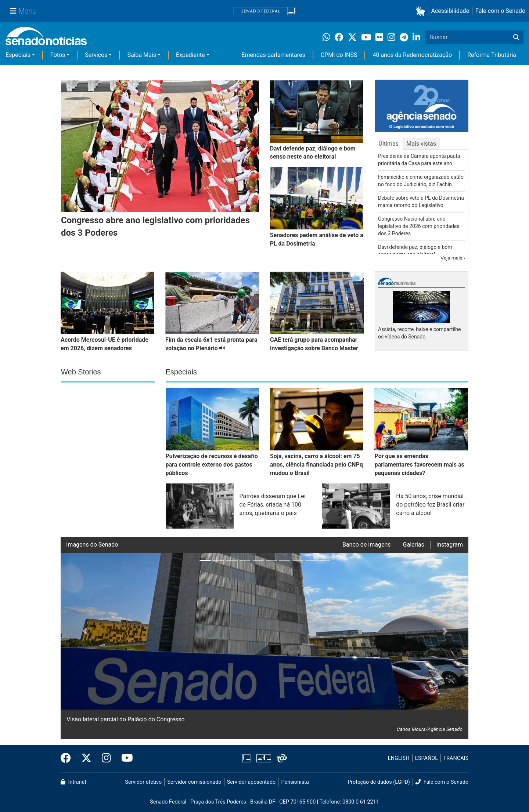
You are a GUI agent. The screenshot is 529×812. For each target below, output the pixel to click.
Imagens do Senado (92, 545)
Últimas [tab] (389, 144)
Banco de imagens (367, 545)
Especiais (18, 55)
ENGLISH (399, 758)
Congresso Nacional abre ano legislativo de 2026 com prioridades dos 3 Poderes (419, 226)
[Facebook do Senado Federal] (68, 758)
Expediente (190, 55)
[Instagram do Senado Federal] (106, 758)
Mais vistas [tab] (421, 144)
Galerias (414, 545)
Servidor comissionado (195, 782)
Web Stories (81, 372)
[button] (422, 11)
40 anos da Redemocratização (412, 55)
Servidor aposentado (251, 782)
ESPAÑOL (427, 758)
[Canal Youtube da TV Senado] (125, 758)
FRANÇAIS (456, 758)
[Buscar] (516, 37)
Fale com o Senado (500, 11)
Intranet (73, 782)
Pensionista (295, 782)
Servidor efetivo (143, 782)
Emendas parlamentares (273, 55)
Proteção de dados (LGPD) (379, 782)
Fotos (58, 55)
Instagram (450, 545)
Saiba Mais (142, 55)
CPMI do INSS (339, 55)
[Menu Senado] (23, 11)
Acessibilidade (450, 11)
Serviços (96, 55)
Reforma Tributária (492, 55)
